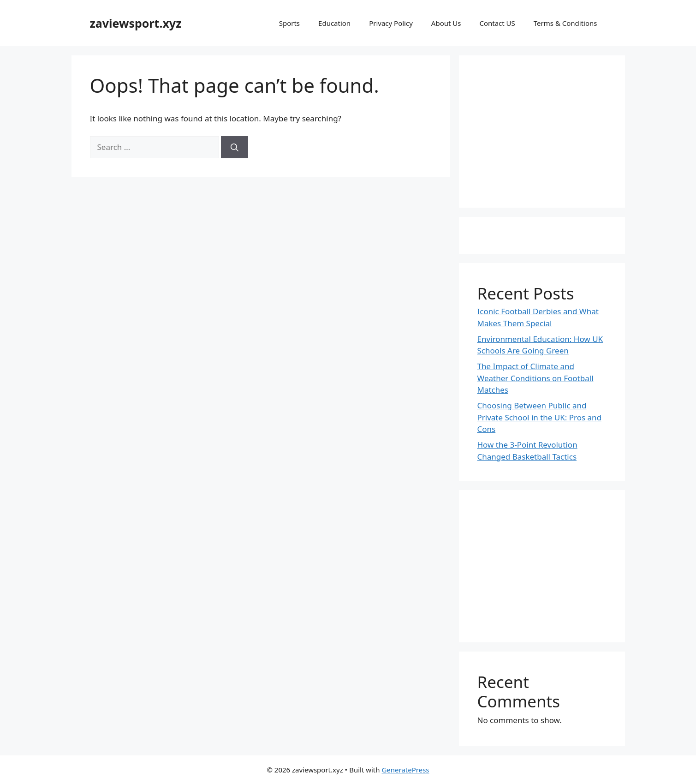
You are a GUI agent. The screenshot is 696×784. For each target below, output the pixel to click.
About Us (446, 23)
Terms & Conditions (565, 23)
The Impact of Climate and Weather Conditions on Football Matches (535, 378)
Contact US (497, 23)
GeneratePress (405, 770)
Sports (289, 23)
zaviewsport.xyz (136, 23)
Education (334, 23)
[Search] (235, 147)
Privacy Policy (391, 23)
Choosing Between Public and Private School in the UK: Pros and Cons (540, 417)
